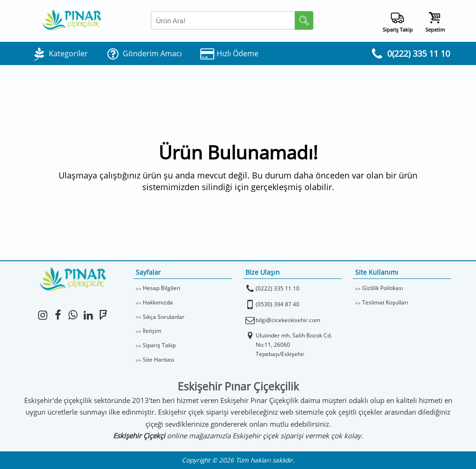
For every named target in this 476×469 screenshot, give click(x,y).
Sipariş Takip (159, 345)
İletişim (152, 331)
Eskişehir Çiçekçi (139, 436)
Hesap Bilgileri (162, 288)
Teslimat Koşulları (385, 302)
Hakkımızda (158, 302)
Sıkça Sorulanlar (164, 317)
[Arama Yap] (232, 20)
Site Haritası (159, 360)
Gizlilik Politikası (383, 288)
